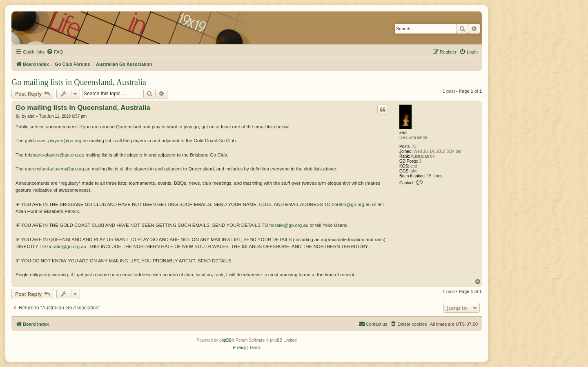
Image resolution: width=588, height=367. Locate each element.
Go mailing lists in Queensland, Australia (79, 82)
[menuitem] (55, 52)
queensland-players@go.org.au (58, 169)
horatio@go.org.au (351, 204)
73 (414, 147)
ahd (403, 133)
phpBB (225, 340)
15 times (434, 176)
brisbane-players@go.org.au (55, 155)
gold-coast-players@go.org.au (56, 141)
